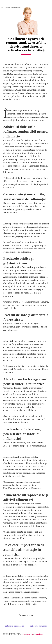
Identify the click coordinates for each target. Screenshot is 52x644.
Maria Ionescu (27, 615)
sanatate (30, 634)
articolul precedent (14, 626)
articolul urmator (38, 626)
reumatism (38, 634)
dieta (23, 634)
